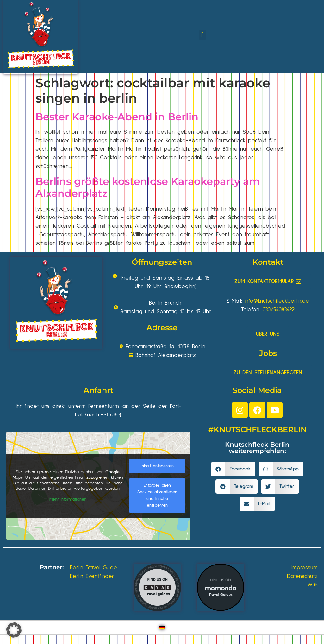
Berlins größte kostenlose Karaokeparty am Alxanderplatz (148, 187)
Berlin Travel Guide (93, 568)
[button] (202, 35)
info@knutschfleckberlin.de (277, 301)
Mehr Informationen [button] (68, 499)
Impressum (305, 568)
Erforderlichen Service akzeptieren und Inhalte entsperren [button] (157, 495)
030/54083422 (279, 310)
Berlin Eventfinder (92, 576)
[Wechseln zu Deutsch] (162, 627)
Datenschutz (302, 576)
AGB (313, 585)
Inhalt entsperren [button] (157, 466)
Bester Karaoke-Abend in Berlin (117, 117)
